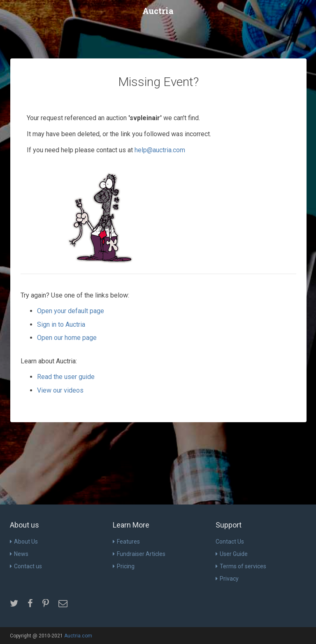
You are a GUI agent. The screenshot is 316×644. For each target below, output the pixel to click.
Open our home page (67, 338)
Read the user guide (66, 377)
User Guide (232, 554)
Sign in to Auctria (61, 324)
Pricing (124, 566)
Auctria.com (78, 636)
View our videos (60, 390)
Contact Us (230, 542)
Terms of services (241, 566)
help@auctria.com (160, 150)
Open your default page (71, 311)
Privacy (227, 579)
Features (126, 542)
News (19, 554)
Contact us (26, 566)
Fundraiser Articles (139, 554)
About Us (24, 542)
